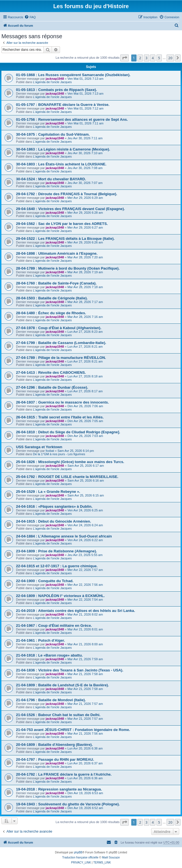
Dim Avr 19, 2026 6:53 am (85, 793)
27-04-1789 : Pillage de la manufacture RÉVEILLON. (61, 358)
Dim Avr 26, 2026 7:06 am (85, 406)
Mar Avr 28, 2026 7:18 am (85, 287)
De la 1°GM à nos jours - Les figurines (59, 454)
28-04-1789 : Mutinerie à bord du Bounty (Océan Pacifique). (68, 268)
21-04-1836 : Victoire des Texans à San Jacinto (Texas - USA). (70, 670)
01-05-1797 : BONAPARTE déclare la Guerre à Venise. (63, 105)
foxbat (50, 451)
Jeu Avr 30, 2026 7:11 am (85, 138)
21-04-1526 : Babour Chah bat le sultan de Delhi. (58, 715)
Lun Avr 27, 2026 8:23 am (85, 332)
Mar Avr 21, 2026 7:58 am (85, 674)
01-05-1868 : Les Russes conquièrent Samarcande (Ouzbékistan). (73, 75)
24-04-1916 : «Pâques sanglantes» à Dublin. (54, 506)
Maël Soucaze (111, 857)
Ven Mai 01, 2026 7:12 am (85, 108)
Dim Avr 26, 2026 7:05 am (85, 421)
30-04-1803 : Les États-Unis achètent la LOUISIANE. (61, 164)
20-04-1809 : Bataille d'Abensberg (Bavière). (54, 745)
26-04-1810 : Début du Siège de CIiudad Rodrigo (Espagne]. (68, 432)
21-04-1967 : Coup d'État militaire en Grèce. (54, 626)
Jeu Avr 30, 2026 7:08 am (85, 168)
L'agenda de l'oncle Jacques (52, 82)
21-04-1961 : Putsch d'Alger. (41, 640)
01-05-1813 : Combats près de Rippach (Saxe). (57, 90)
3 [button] (147, 58)
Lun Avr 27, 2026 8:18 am (85, 376)
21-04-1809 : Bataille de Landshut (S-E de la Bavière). (62, 685)
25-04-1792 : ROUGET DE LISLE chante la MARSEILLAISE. (67, 477)
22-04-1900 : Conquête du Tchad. (45, 581)
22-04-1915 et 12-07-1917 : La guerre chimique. (57, 566)
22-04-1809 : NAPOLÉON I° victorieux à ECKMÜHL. (60, 596)
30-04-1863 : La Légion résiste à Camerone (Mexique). (63, 149)
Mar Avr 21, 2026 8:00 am (85, 644)
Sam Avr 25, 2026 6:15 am (86, 495)
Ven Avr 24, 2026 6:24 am (85, 525)
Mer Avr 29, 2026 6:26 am (85, 242)
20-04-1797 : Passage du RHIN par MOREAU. (55, 759)
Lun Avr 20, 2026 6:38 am (85, 748)
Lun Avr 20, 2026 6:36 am (85, 778)
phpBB (78, 852)
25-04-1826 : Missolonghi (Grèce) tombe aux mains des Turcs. (70, 462)
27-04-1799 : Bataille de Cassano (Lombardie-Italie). (61, 343)
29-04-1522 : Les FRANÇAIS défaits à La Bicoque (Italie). (65, 239)
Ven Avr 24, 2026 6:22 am (85, 540)
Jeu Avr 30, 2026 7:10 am (85, 153)
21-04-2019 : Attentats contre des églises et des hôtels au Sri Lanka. (76, 611)
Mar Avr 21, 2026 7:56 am (85, 733)
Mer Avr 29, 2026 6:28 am (85, 213)
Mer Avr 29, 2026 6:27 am (85, 227)
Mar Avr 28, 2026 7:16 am (85, 317)
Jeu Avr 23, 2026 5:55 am (85, 555)
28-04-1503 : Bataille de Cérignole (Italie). (52, 298)
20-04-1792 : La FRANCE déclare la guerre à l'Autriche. (64, 774)
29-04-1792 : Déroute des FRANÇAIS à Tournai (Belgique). (67, 194)
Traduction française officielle (80, 857)
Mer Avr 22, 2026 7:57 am (85, 570)
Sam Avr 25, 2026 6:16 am (86, 480)
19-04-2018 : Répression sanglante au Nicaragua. (59, 789)
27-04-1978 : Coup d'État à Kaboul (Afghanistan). (59, 328)
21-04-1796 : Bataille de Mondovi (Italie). (51, 700)
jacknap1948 (55, 79)
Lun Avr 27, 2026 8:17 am (85, 391)
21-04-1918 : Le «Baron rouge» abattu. (49, 655)
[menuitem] (30, 17)
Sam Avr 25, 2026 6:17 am (86, 466)
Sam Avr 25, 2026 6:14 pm (76, 451)
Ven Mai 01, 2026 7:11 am (85, 123)
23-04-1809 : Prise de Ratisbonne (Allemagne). (57, 551)
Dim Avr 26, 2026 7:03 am (85, 436)
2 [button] (140, 58)
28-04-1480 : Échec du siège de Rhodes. (51, 313)
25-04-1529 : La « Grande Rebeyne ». (48, 492)
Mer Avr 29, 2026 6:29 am (85, 198)
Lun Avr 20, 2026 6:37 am (85, 763)
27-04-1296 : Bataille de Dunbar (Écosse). (52, 387)
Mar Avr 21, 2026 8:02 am (85, 614)
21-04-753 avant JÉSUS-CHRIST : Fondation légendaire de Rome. (73, 730)
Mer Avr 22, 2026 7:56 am (85, 585)
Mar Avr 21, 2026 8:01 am (85, 629)
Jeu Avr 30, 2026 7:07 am (85, 183)
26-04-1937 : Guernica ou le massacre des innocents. (62, 402)
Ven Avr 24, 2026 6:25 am (85, 510)
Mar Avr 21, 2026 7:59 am (85, 659)
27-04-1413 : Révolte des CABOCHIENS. (51, 373)
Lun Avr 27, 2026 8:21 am (85, 347)
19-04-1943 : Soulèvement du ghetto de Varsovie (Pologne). (68, 804)
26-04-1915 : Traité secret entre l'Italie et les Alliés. (60, 417)
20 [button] (170, 58)
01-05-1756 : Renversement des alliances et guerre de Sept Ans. (72, 119)
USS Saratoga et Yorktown (39, 447)
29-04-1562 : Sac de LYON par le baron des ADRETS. (62, 224)
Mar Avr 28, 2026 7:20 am (85, 257)
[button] (125, 58)
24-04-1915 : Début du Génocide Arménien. (54, 521)
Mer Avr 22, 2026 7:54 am (85, 600)
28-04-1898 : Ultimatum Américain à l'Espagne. (57, 253)
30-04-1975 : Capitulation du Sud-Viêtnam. (53, 134)
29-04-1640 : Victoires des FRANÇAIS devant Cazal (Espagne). (70, 209)
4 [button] (153, 58)
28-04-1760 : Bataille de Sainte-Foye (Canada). (56, 283)
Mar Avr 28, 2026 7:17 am (85, 302)
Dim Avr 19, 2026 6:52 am (85, 808)
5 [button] (159, 58)
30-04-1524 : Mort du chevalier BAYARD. (51, 179)
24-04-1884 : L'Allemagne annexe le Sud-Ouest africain (64, 536)
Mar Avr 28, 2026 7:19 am (85, 272)
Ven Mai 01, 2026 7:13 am (85, 79)
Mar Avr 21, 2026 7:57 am (85, 704)
